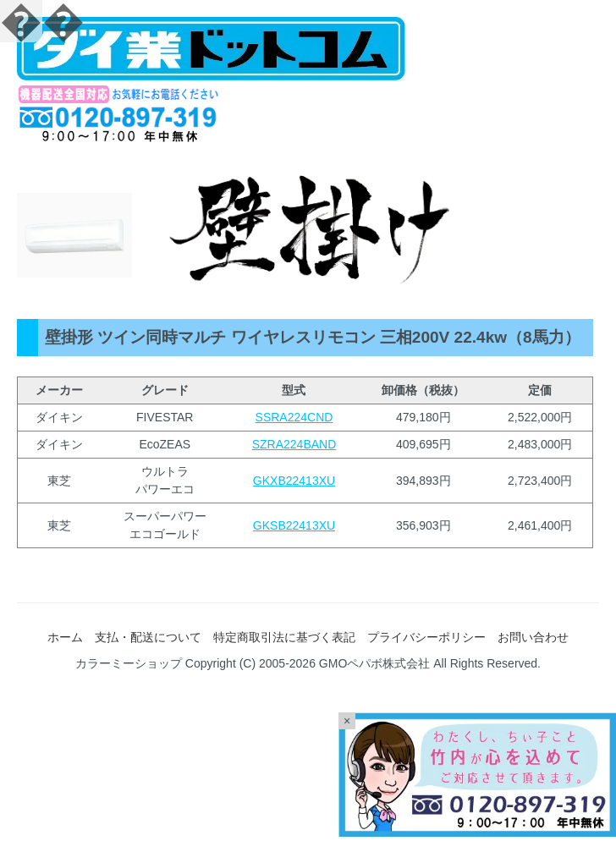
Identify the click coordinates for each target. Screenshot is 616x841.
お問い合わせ (533, 637)
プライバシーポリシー (426, 637)
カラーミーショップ (129, 663)
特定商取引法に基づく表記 (284, 637)
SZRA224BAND (294, 444)
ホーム (65, 637)
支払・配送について (148, 637)
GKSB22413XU (294, 525)
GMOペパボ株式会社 (374, 663)
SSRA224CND (294, 417)
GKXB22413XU (294, 481)
